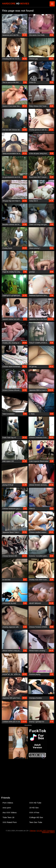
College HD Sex (36, 817)
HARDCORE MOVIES (16, 4)
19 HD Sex (34, 808)
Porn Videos (8, 803)
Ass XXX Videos (10, 812)
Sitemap (33, 831)
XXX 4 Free (34, 812)
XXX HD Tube (35, 803)
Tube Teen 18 (8, 817)
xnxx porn (7, 808)
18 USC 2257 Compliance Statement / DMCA (46, 831)
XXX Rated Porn (10, 822)
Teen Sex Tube (36, 822)
